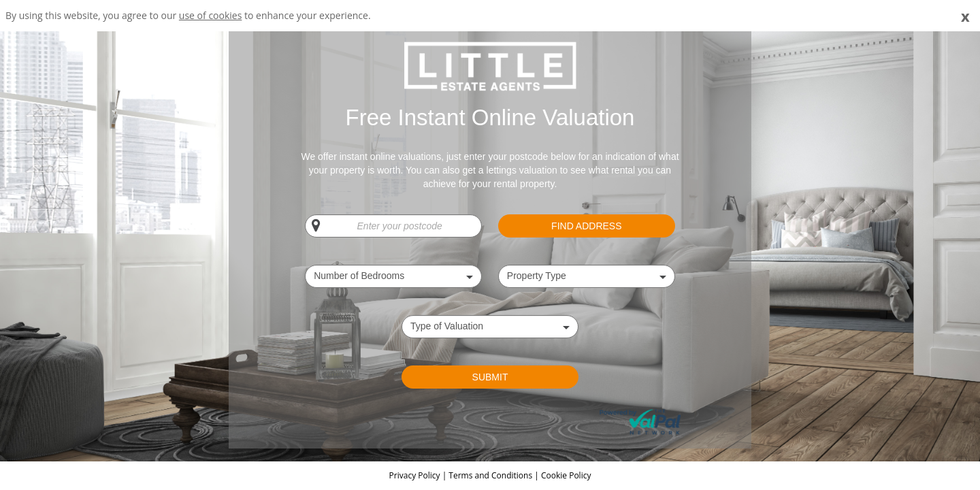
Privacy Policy (416, 475)
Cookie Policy (566, 475)
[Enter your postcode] (393, 226)
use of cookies (211, 15)
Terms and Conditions (490, 475)
